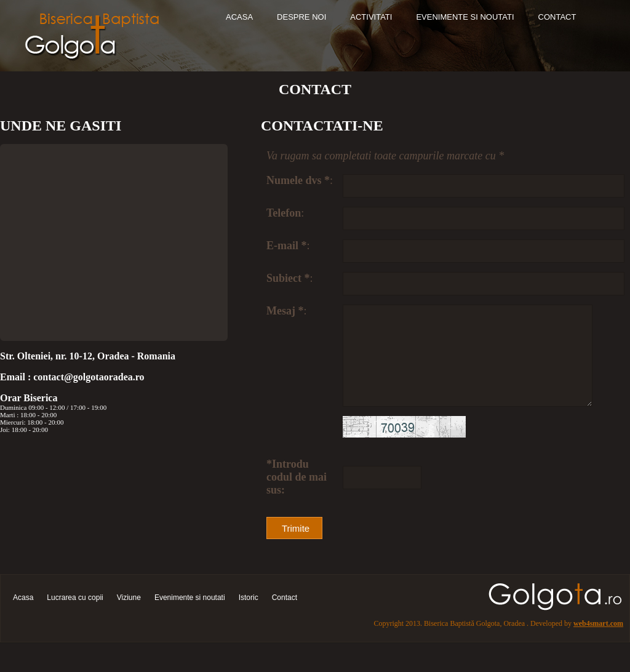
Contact (557, 17)
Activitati (371, 17)
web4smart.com (598, 643)
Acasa (239, 17)
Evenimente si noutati (465, 17)
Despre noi (301, 17)
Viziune (129, 617)
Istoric (249, 617)
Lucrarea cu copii (75, 617)
